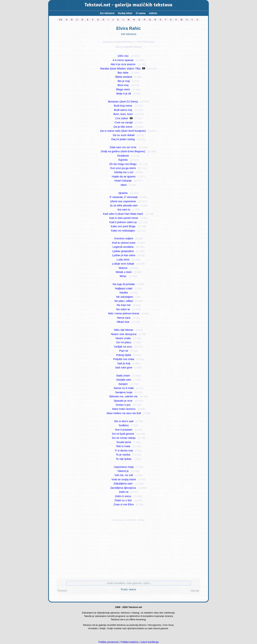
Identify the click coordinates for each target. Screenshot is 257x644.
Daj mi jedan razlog (123, 139)
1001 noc (123, 56)
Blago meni (123, 89)
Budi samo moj (123, 110)
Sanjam (123, 384)
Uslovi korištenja (150, 642)
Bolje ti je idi (124, 93)
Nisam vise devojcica (124, 334)
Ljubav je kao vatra (124, 255)
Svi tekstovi (107, 13)
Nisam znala (123, 338)
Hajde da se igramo (124, 176)
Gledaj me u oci (124, 172)
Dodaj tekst (125, 13)
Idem (124, 185)
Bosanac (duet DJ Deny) (123, 101)
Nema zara (124, 318)
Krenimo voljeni (124, 238)
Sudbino (124, 425)
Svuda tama (124, 442)
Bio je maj (124, 81)
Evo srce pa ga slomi (123, 168)
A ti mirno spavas (123, 60)
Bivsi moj (123, 85)
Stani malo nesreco (124, 409)
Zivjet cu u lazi (123, 500)
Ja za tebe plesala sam (124, 205)
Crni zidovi (122, 118)
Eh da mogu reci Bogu (123, 164)
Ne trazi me (124, 305)
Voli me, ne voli (124, 475)
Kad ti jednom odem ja (123, 222)
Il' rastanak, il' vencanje (124, 197)
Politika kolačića (130, 642)
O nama (141, 13)
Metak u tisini (124, 272)
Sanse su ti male (124, 388)
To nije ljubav (124, 459)
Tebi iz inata (123, 446)
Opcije (195, 591)
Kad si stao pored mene (124, 218)
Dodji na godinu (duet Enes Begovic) (123, 151)
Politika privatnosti (108, 642)
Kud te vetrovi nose (124, 243)
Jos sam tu (124, 209)
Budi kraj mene (123, 106)
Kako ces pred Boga (123, 226)
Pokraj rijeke (124, 355)
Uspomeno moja (124, 467)
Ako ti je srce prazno (123, 64)
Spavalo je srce (123, 401)
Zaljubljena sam (123, 483)
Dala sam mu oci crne (123, 147)
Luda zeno (123, 259)
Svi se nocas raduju (124, 438)
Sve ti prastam (124, 430)
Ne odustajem (125, 297)
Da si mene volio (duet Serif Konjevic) (123, 131)
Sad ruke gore (124, 367)
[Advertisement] (128, 549)
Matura (123, 268)
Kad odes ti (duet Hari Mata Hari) (123, 214)
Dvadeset (123, 156)
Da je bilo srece (123, 127)
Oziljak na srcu (123, 347)
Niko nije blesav (124, 330)
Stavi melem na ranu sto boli (124, 413)
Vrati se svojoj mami (124, 479)
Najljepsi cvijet (124, 288)
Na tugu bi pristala (124, 284)
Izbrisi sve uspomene (123, 201)
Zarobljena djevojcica (123, 488)
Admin (153, 13)
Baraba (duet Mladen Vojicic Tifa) (120, 68)
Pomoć (63, 591)
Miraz (123, 276)
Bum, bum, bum (123, 114)
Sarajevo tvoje (124, 392)
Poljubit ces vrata (124, 359)
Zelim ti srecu (123, 496)
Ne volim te (123, 309)
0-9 (60, 20)
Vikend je (123, 471)
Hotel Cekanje (123, 181)
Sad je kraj (124, 363)
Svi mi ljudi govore (123, 434)
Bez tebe (123, 73)
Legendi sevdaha (123, 247)
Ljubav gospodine (123, 251)
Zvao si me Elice (124, 504)
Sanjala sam (124, 380)
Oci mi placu (124, 342)
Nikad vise (123, 322)
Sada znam (123, 375)
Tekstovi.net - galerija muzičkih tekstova (128, 5)
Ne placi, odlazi (124, 301)
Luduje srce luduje (123, 264)
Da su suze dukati (124, 135)
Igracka (123, 193)
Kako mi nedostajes (123, 231)
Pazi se (124, 351)
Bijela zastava (124, 77)
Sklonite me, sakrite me (124, 396)
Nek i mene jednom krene (124, 313)
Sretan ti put (123, 405)
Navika (124, 292)
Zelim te (124, 492)
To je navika (123, 455)
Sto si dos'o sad (124, 421)
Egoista (123, 160)
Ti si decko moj (124, 450)
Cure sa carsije (124, 122)
